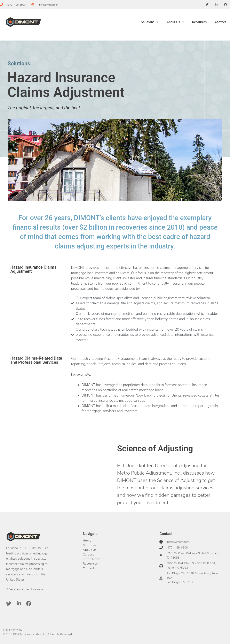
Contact (220, 22)
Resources (199, 22)
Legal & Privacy (13, 630)
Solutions (149, 22)
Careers (89, 555)
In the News (92, 559)
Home (87, 541)
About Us (175, 22)
